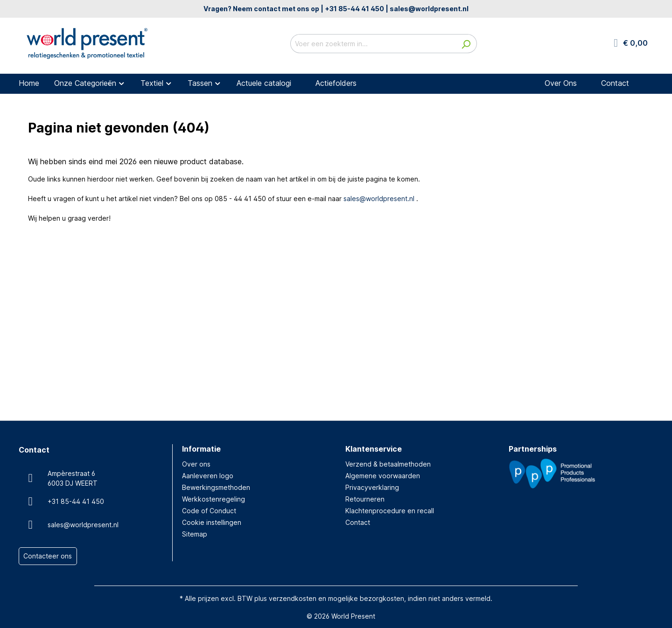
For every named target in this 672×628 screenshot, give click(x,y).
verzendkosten (293, 598)
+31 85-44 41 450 (354, 9)
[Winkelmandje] (631, 44)
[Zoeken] (466, 44)
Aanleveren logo (208, 476)
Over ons (196, 464)
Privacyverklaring (372, 487)
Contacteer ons (48, 556)
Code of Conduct (209, 511)
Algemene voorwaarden (383, 476)
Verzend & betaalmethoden (388, 464)
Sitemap (195, 534)
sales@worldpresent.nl (429, 9)
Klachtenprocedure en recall (390, 511)
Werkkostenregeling (213, 499)
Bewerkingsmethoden (216, 487)
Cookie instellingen (212, 522)
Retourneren (365, 499)
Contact (358, 522)
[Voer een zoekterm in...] (373, 44)
